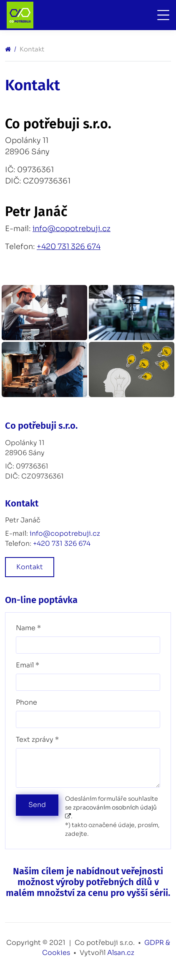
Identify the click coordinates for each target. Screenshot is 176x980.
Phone (26, 702)
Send (37, 805)
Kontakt (30, 567)
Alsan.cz (121, 953)
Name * (28, 628)
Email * (28, 665)
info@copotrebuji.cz (72, 229)
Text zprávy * (37, 739)
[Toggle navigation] (162, 15)
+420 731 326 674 (69, 247)
